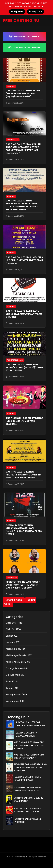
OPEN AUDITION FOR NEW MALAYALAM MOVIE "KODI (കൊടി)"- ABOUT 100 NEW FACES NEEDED (24, 530)
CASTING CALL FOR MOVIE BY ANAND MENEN (28, 799)
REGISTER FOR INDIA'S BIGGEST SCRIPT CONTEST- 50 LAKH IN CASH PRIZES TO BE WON (23, 585)
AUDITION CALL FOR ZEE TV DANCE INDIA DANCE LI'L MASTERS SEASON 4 (24, 421)
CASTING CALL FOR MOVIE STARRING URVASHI (28, 778)
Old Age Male (13, 675)
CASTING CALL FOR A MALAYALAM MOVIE (26, 734)
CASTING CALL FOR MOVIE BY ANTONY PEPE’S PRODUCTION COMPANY (29, 745)
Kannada (11, 642)
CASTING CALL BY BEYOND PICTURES (28, 820)
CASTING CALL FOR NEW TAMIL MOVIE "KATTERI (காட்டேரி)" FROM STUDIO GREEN (24, 367)
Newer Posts (14, 600)
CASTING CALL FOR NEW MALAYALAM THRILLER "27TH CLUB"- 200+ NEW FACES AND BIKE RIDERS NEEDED (22, 205)
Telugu (9, 688)
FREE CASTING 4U (21, 21)
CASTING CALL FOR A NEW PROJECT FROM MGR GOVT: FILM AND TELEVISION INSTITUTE (24, 475)
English (10, 636)
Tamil (9, 681)
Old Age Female (14, 668)
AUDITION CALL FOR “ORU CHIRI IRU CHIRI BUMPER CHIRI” (31, 724)
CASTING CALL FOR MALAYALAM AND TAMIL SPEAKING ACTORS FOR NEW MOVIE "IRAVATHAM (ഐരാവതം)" (23, 149)
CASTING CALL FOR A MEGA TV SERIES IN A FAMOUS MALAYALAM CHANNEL (24, 314)
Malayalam (12, 649)
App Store (17, 12)
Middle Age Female (16, 655)
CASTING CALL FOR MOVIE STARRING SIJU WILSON (28, 789)
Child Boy (11, 623)
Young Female (13, 694)
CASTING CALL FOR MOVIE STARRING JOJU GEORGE (27, 810)
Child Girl (11, 629)
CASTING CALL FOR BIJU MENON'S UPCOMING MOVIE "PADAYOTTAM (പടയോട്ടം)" (24, 260)
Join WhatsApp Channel (24, 48)
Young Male (12, 701)
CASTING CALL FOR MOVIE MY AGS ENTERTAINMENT (29, 756)
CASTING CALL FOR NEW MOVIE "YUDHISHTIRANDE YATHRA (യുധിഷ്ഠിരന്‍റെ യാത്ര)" (23, 94)
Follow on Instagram (24, 36)
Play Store (35, 12)
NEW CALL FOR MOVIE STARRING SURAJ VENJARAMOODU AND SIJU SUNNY (30, 767)
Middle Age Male (15, 662)
